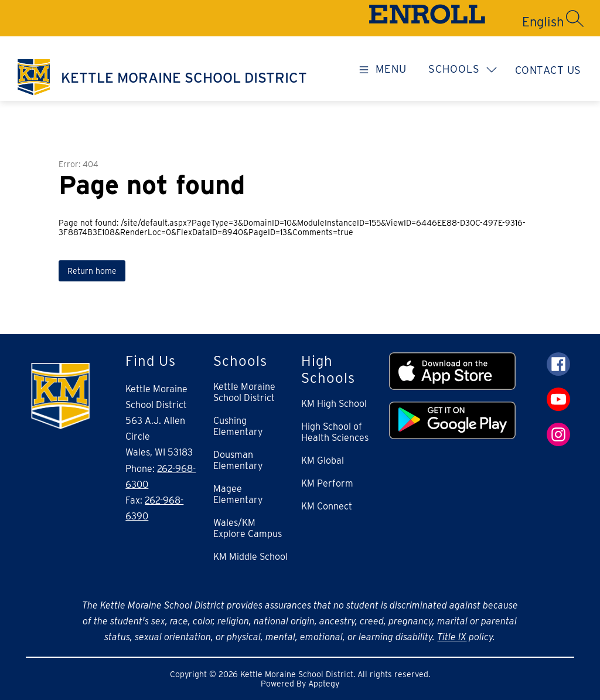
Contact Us (548, 70)
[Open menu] (381, 69)
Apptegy (324, 684)
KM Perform (327, 483)
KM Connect (327, 506)
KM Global (323, 461)
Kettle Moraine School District (244, 392)
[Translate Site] (501, 22)
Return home (92, 271)
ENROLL (427, 18)
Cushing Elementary (238, 426)
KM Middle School (250, 557)
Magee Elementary (238, 494)
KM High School (334, 404)
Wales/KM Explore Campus (248, 528)
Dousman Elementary (238, 460)
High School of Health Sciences (335, 432)
